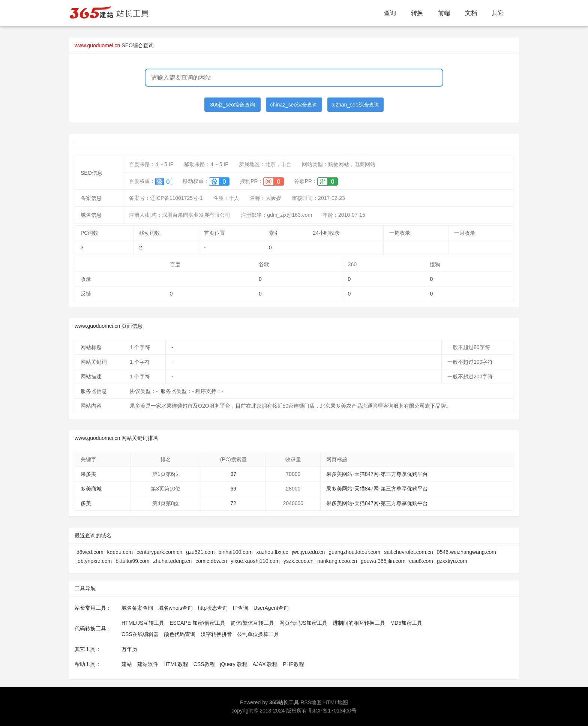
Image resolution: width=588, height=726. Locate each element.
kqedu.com (120, 552)
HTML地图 (336, 702)
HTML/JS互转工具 (143, 623)
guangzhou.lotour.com (354, 552)
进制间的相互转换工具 (359, 623)
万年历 (129, 649)
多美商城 (91, 489)
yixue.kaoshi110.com (255, 561)
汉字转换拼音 (216, 634)
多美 (86, 503)
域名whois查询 (175, 608)
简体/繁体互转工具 (252, 623)
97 (234, 474)
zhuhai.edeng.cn (172, 561)
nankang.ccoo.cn (337, 561)
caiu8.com (421, 561)
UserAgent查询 (271, 608)
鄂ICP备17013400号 (333, 711)
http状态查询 (213, 608)
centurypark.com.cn (159, 552)
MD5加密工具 (406, 623)
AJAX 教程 (265, 664)
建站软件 (148, 664)
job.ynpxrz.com (94, 561)
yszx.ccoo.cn (298, 561)
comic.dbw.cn (211, 561)
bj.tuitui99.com (132, 561)
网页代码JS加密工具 (303, 623)
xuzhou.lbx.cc (272, 552)
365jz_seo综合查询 (232, 105)
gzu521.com (200, 552)
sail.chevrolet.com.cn (409, 552)
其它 (498, 13)
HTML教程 (176, 664)
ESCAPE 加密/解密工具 (197, 623)
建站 (127, 664)
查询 (390, 13)
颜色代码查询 (180, 634)
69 (234, 489)
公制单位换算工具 (258, 634)
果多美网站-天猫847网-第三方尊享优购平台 (377, 474)
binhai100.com (236, 552)
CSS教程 (204, 664)
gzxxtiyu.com (452, 561)
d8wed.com (90, 552)
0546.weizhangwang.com (466, 552)
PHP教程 (293, 664)
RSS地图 (311, 702)
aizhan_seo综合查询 (355, 105)
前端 (444, 13)
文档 (471, 13)
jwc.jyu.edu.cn (308, 552)
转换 (417, 13)
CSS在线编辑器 (140, 634)
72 (234, 503)
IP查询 (241, 608)
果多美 (88, 474)
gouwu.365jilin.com (383, 561)
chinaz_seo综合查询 (294, 105)
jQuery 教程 (233, 664)
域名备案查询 (137, 608)
